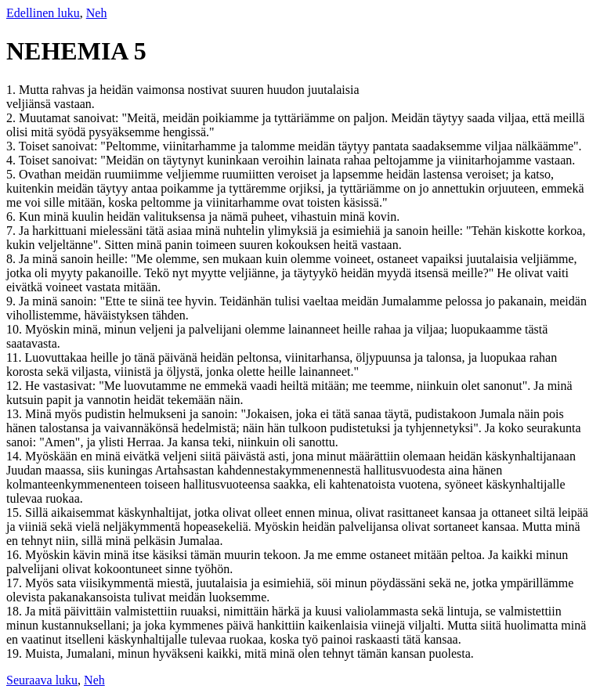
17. (16, 583)
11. (15, 357)
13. (16, 414)
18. (16, 611)
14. (16, 456)
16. (16, 555)
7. (13, 231)
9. (13, 301)
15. (16, 512)
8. (13, 259)
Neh (97, 13)
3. (13, 146)
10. (16, 329)
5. (13, 174)
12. (16, 386)
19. (16, 653)
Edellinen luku (43, 13)
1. (13, 90)
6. (13, 216)
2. (13, 118)
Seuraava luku (42, 680)
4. (13, 160)
